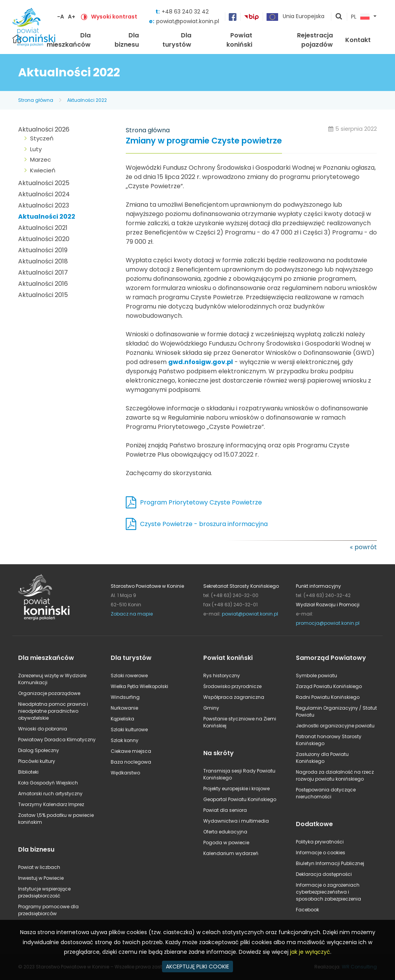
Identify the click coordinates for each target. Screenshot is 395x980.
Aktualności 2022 (87, 100)
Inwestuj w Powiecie (41, 878)
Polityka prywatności (320, 842)
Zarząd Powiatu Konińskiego (329, 686)
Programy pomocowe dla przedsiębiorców (48, 910)
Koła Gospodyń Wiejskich (48, 783)
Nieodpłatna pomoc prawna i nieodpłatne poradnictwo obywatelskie (53, 711)
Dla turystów (177, 40)
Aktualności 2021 (43, 228)
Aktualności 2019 (43, 250)
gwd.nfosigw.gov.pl (201, 362)
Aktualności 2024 (44, 194)
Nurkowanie (124, 708)
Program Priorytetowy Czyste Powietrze (201, 502)
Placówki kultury (37, 761)
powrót (366, 547)
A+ (72, 17)
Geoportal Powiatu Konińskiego (240, 799)
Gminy (211, 708)
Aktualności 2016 (43, 284)
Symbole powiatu (317, 676)
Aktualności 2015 (43, 295)
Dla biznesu (127, 40)
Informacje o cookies (321, 853)
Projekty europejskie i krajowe (236, 789)
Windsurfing (125, 697)
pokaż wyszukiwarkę (339, 17)
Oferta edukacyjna (225, 832)
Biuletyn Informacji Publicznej (330, 863)
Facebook (307, 910)
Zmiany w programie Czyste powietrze (204, 141)
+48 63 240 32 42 (185, 12)
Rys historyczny (222, 676)
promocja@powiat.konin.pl (328, 623)
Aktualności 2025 (44, 183)
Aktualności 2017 (43, 272)
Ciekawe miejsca (131, 751)
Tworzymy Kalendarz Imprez (51, 804)
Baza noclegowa (131, 762)
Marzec (41, 159)
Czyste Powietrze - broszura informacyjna (204, 524)
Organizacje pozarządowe (49, 693)
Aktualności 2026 (44, 129)
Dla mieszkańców (69, 40)
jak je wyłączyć (310, 952)
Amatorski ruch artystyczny (50, 794)
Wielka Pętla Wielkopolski (139, 686)
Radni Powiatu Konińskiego (328, 697)
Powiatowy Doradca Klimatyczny (57, 740)
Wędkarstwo (125, 773)
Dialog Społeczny (39, 750)
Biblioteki (28, 772)
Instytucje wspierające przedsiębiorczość (44, 892)
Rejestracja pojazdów (315, 40)
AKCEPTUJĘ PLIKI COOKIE (197, 967)
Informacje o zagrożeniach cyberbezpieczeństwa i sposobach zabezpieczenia (328, 892)
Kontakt (358, 40)
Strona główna (36, 100)
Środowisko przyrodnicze (232, 686)
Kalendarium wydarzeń (231, 853)
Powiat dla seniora (225, 810)
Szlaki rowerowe (129, 676)
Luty (36, 149)
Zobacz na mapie (132, 614)
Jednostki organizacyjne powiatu (335, 726)
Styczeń (42, 138)
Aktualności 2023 (44, 205)
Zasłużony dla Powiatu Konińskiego (322, 758)
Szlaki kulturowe (129, 730)
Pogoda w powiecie (226, 843)
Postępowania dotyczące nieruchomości (326, 793)
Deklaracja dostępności (324, 874)
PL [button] (360, 17)
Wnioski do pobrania (43, 729)
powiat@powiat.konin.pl (188, 21)
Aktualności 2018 (43, 261)
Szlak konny (125, 740)
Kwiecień (43, 170)
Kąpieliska (122, 719)
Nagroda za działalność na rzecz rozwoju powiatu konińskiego (335, 775)
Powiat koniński (239, 40)
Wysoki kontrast (114, 17)
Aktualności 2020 (44, 239)
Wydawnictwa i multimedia (236, 821)
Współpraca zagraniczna (234, 697)
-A (61, 17)
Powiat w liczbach (39, 867)
